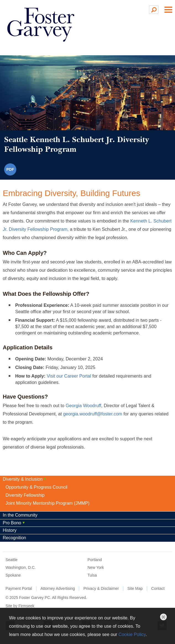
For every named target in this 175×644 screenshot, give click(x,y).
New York (96, 567)
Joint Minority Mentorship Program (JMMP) (47, 503)
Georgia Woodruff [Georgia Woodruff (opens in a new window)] (83, 405)
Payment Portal (19, 588)
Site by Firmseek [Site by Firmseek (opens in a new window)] (20, 606)
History (10, 530)
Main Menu (168, 10)
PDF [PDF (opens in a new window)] (10, 169)
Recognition (14, 538)
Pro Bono (12, 523)
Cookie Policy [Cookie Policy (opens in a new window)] (132, 634)
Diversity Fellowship (25, 495)
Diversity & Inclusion (23, 479)
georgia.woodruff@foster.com (93, 414)
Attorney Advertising (58, 588)
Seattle (12, 560)
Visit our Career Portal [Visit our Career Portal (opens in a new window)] (69, 376)
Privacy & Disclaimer (101, 588)
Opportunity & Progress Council (36, 487)
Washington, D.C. (21, 567)
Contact (158, 588)
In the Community (20, 515)
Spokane (13, 575)
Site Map (135, 588)
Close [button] (163, 617)
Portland (95, 560)
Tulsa (92, 575)
